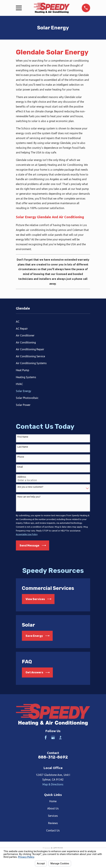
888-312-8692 (53, 757)
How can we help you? (29, 497)
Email (20, 467)
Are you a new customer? (30, 487)
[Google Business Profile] (53, 737)
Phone (21, 457)
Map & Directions (53, 784)
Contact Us (53, 830)
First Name (23, 437)
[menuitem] (53, 322)
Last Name (23, 447)
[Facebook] (46, 737)
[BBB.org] (60, 737)
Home (53, 801)
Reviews (53, 823)
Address (22, 477)
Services (53, 816)
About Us (53, 808)
